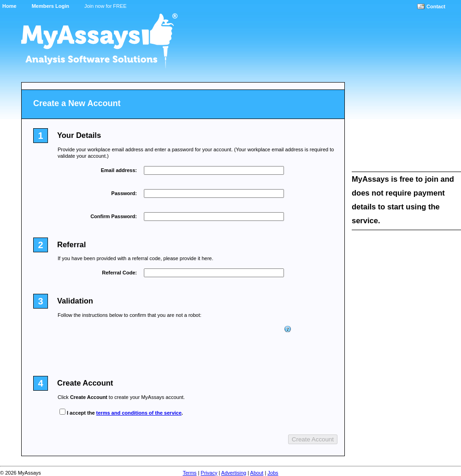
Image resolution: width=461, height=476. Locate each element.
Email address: (119, 170)
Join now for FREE (106, 6)
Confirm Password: (114, 216)
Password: (124, 193)
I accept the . (125, 413)
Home (9, 6)
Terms (189, 473)
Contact (436, 6)
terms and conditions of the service (139, 413)
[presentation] (214, 344)
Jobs (273, 473)
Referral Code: (119, 273)
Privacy (209, 473)
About (257, 473)
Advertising (234, 473)
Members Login (50, 6)
